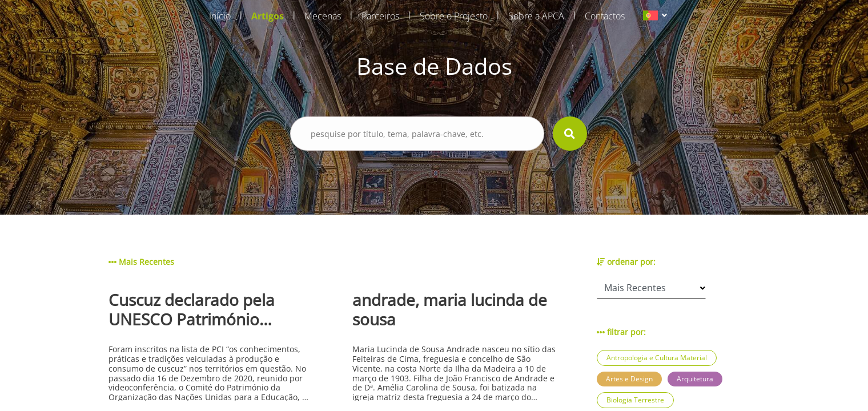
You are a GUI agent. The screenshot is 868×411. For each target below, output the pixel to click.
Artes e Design (629, 379)
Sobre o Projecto (454, 16)
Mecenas (323, 16)
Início (220, 16)
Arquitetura (695, 379)
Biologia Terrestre (635, 400)
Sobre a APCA (536, 16)
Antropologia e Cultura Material (657, 358)
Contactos (605, 16)
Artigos (268, 16)
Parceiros (380, 16)
